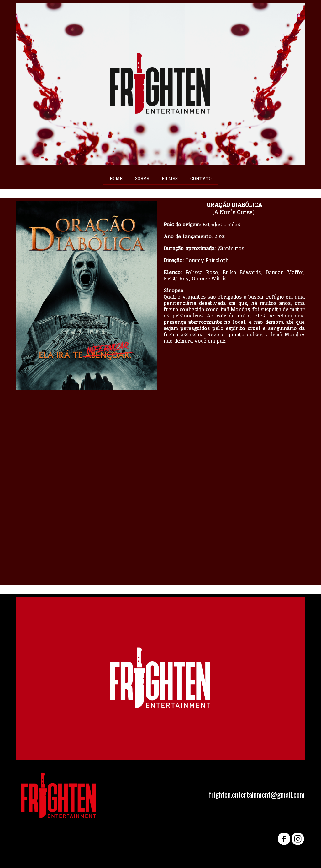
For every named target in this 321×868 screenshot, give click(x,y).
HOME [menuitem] (116, 179)
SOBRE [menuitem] (142, 179)
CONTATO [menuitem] (201, 179)
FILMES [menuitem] (170, 179)
